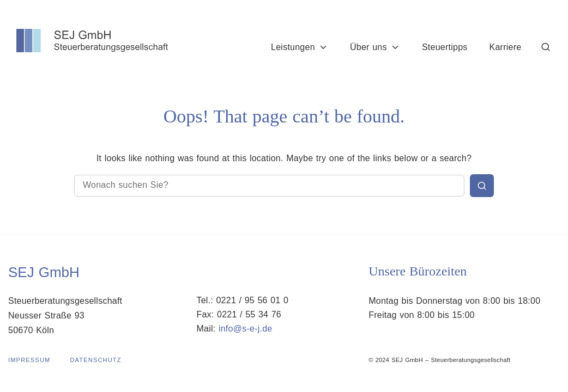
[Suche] (546, 47)
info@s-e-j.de (246, 329)
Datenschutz (95, 360)
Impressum (29, 360)
